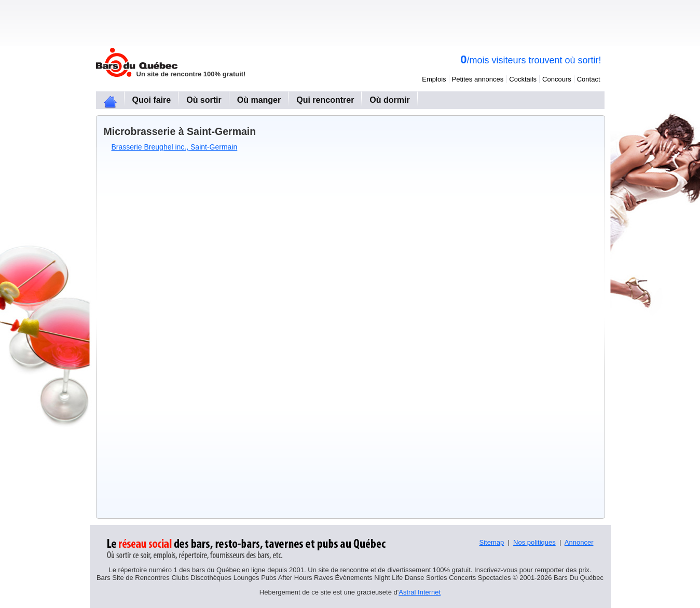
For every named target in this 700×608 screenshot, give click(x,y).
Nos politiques (534, 542)
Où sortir (204, 100)
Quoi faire (152, 100)
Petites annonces (478, 79)
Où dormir (389, 100)
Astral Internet (420, 592)
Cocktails (523, 79)
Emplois (434, 79)
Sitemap (492, 542)
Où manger (259, 100)
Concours (557, 79)
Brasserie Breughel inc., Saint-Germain (175, 147)
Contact (589, 79)
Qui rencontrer (325, 100)
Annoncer (579, 542)
